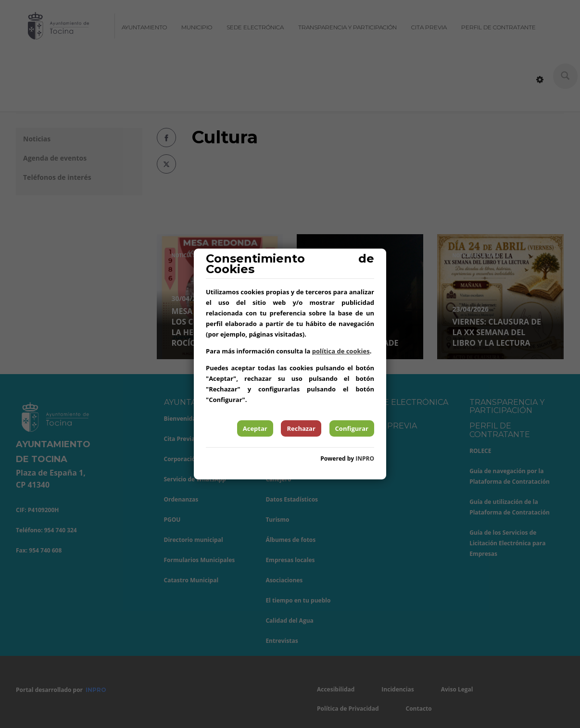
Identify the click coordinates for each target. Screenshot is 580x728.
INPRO (365, 458)
